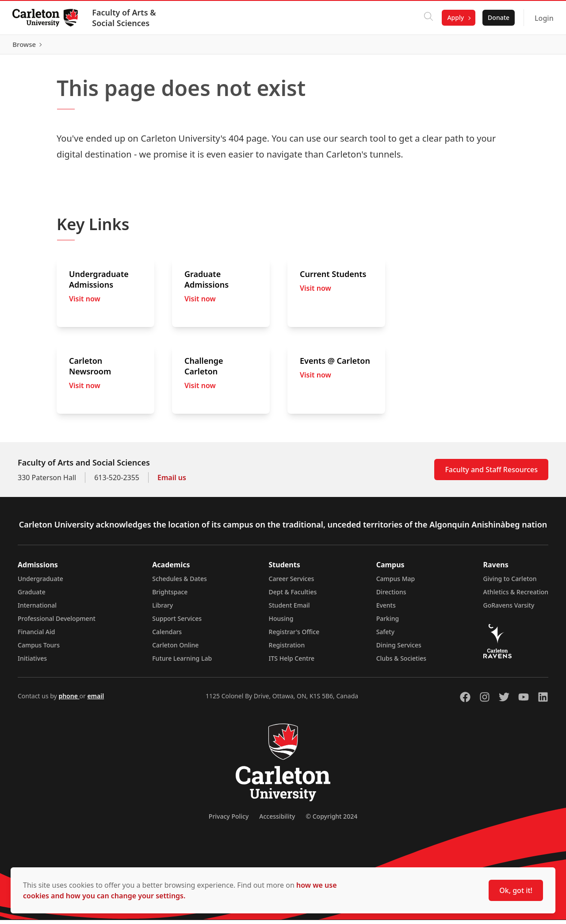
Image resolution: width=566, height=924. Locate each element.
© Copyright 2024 (331, 820)
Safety (386, 636)
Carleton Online (175, 649)
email (96, 700)
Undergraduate (40, 583)
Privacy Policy (229, 820)
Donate (497, 17)
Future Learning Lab (182, 662)
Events (386, 609)
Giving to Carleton (510, 583)
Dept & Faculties (293, 596)
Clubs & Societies (401, 662)
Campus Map (396, 583)
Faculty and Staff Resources (491, 474)
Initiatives (32, 662)
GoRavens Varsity (509, 609)
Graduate (32, 596)
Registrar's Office (294, 636)
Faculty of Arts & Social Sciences (126, 18)
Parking (388, 622)
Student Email (289, 609)
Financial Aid (36, 636)
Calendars (167, 636)
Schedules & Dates (180, 583)
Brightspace (170, 596)
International (37, 609)
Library (163, 609)
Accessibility (277, 820)
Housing (281, 622)
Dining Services (399, 649)
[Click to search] (427, 18)
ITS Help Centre (292, 662)
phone (69, 700)
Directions (391, 596)
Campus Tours (39, 649)
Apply (454, 17)
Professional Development (57, 622)
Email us (172, 481)
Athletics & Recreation (516, 596)
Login (542, 18)
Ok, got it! (516, 890)
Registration (287, 649)
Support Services (177, 622)
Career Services (292, 583)
